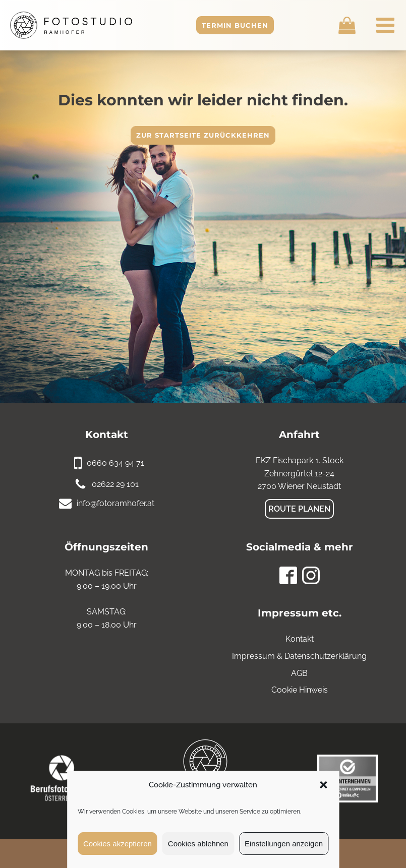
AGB (299, 673)
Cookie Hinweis (300, 690)
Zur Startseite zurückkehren (203, 135)
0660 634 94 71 (115, 463)
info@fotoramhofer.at (115, 503)
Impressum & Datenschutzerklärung (299, 656)
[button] (323, 785)
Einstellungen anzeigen (284, 844)
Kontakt (300, 639)
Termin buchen (235, 25)
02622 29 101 (115, 484)
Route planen (299, 509)
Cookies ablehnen (198, 844)
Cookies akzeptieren (118, 844)
